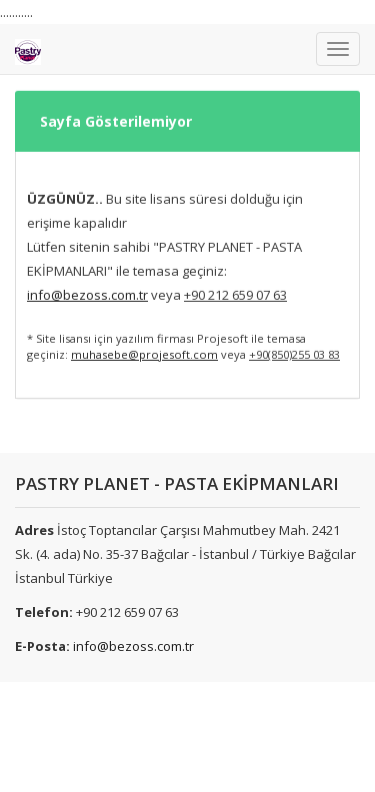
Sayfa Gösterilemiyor (116, 97)
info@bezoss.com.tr (133, 646)
